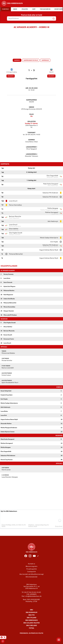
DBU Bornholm (31, 612)
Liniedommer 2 (32, 154)
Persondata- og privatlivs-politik (31, 633)
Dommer (31, 140)
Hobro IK (51, 72)
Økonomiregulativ (32, 566)
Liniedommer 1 (32, 147)
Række (32, 107)
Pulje (31, 114)
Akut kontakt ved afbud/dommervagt (31, 574)
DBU (31, 610)
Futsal (32, 628)
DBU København (31, 620)
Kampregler (45, 60)
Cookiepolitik (31, 572)
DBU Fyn (31, 615)
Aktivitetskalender (32, 577)
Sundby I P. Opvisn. (31, 124)
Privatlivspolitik (32, 569)
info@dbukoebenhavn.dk (33, 596)
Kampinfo (17, 60)
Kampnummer (31, 100)
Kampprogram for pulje (31, 60)
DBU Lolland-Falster (31, 623)
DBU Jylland (32, 618)
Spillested (32, 122)
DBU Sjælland (31, 625)
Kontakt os (32, 564)
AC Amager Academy (12, 72)
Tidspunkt (31, 133)
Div (32, 116)
